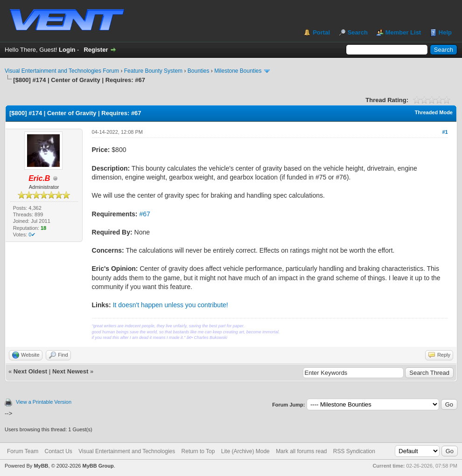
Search (358, 32)
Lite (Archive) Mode (245, 451)
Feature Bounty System (153, 71)
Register (96, 50)
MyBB (41, 466)
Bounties (199, 71)
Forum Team (23, 451)
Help (445, 32)
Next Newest (70, 371)
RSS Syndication (354, 451)
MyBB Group (98, 466)
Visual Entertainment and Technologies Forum (62, 71)
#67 (144, 214)
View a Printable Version (44, 402)
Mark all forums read (301, 451)
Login (67, 50)
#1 (445, 132)
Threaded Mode (434, 112)
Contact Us (58, 451)
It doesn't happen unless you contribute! (171, 305)
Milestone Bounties (238, 71)
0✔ (32, 235)
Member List (403, 32)
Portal (321, 32)
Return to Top (198, 451)
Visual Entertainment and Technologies (127, 451)
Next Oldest (30, 371)
